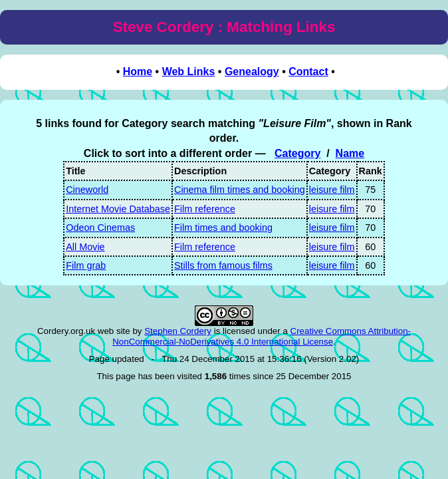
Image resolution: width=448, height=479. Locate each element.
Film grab (86, 265)
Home (138, 72)
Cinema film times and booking (240, 190)
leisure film (332, 190)
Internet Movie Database (118, 209)
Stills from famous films (223, 265)
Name (350, 153)
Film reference (205, 209)
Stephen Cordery (178, 331)
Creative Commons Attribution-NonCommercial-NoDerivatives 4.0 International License (262, 336)
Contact (308, 72)
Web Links (189, 72)
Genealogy (252, 72)
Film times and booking (223, 228)
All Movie (85, 247)
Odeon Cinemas (100, 228)
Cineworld (87, 190)
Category (297, 153)
